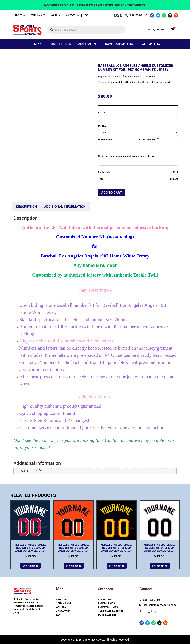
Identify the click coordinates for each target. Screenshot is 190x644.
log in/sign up (156, 30)
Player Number (153, 140)
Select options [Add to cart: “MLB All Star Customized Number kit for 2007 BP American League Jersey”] (74, 566)
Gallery (56, 15)
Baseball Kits (61, 44)
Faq (86, 15)
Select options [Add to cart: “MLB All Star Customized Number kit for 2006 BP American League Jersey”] (117, 566)
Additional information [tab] (65, 207)
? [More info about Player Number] (158, 139)
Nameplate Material (120, 44)
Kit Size (108, 126)
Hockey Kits (37, 44)
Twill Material (151, 44)
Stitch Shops (38, 15)
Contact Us (72, 15)
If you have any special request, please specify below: (127, 156)
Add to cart (112, 193)
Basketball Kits (88, 44)
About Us (20, 15)
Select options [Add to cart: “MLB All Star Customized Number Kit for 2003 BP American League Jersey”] (160, 566)
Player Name (111, 140)
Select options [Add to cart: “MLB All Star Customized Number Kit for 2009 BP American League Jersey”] (31, 566)
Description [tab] (26, 207)
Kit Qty (108, 113)
